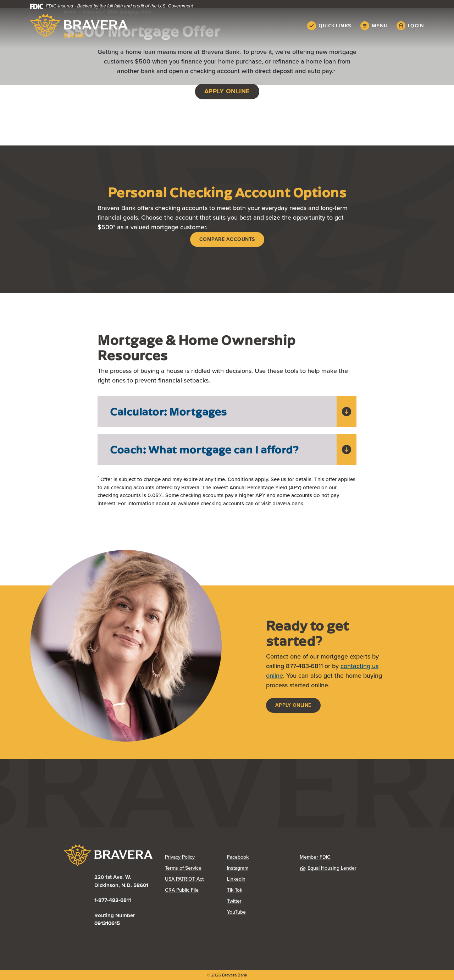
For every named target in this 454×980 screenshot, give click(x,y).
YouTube (236, 912)
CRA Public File (182, 890)
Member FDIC (315, 857)
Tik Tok (235, 890)
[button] (227, 411)
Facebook (238, 857)
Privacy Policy (180, 857)
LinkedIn (236, 879)
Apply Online (293, 705)
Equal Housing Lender (328, 868)
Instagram (238, 868)
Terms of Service (183, 868)
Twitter (234, 901)
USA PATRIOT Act (184, 879)
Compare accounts (227, 239)
